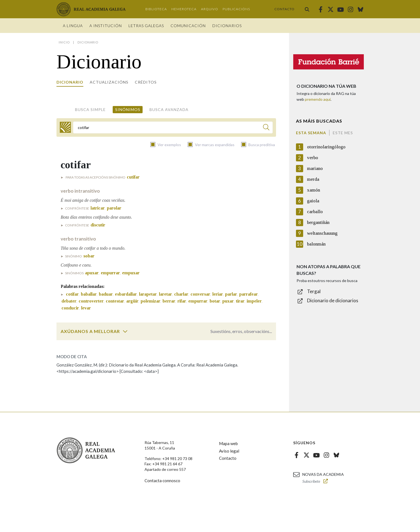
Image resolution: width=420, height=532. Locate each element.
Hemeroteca (184, 9)
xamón (314, 190)
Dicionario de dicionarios (333, 300)
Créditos (146, 82)
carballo (315, 212)
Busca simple (90, 109)
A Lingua (73, 26)
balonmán (316, 244)
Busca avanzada (169, 109)
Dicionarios (227, 26)
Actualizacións (109, 82)
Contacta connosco (162, 481)
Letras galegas (146, 26)
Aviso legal (229, 451)
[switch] (125, 331)
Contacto (284, 9)
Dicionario (70, 82)
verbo (313, 158)
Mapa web (228, 443)
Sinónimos (128, 109)
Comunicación (188, 26)
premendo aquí (318, 99)
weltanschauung (322, 233)
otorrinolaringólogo (326, 147)
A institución (106, 26)
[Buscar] (266, 128)
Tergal (314, 291)
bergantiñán (318, 222)
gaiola (313, 201)
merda (313, 179)
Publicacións (236, 9)
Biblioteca (156, 9)
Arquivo (210, 9)
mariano (315, 168)
